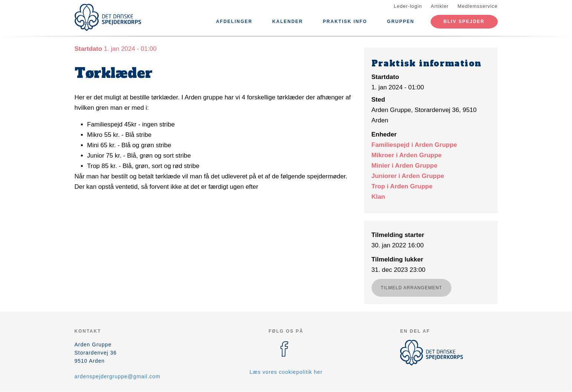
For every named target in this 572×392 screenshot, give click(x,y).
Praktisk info (345, 22)
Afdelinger (234, 22)
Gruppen (401, 22)
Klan (378, 197)
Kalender (288, 22)
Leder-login (408, 6)
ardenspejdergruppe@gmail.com (117, 376)
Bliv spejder (464, 22)
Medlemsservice (478, 6)
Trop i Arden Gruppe (402, 186)
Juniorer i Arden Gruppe (408, 176)
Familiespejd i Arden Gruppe (414, 145)
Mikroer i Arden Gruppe (407, 155)
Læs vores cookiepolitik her (286, 372)
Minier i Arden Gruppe (405, 166)
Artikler (440, 6)
